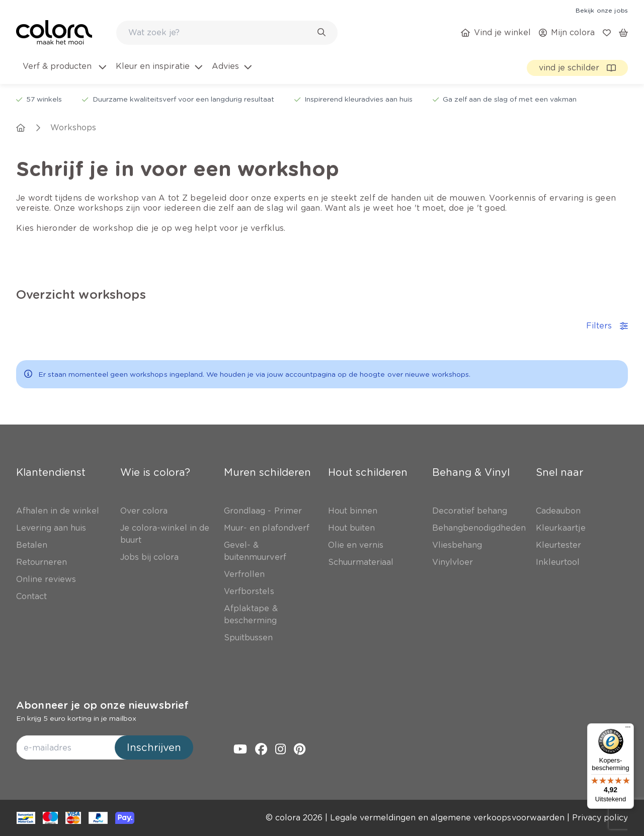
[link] (602, 10)
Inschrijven (154, 747)
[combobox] (227, 33)
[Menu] (628, 729)
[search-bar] (220, 33)
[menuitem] (64, 72)
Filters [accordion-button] (607, 326)
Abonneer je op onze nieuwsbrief (102, 705)
